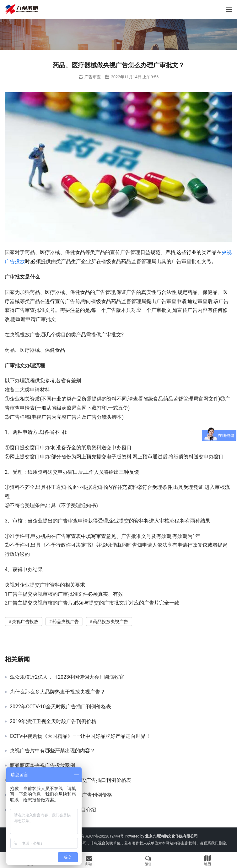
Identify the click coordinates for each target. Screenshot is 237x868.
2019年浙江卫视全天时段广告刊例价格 (53, 721)
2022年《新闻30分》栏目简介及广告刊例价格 (61, 795)
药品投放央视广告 (110, 622)
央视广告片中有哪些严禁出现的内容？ (52, 751)
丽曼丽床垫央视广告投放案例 (42, 766)
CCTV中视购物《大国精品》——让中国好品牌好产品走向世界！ (80, 736)
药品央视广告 (66, 622)
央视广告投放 (25, 622)
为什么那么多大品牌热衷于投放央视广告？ (57, 692)
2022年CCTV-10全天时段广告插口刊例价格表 (60, 707)
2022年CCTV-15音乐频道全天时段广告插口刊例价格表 (70, 780)
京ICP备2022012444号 (105, 836)
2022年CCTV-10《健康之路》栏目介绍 (53, 810)
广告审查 (93, 77)
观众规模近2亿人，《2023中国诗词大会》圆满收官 (67, 677)
